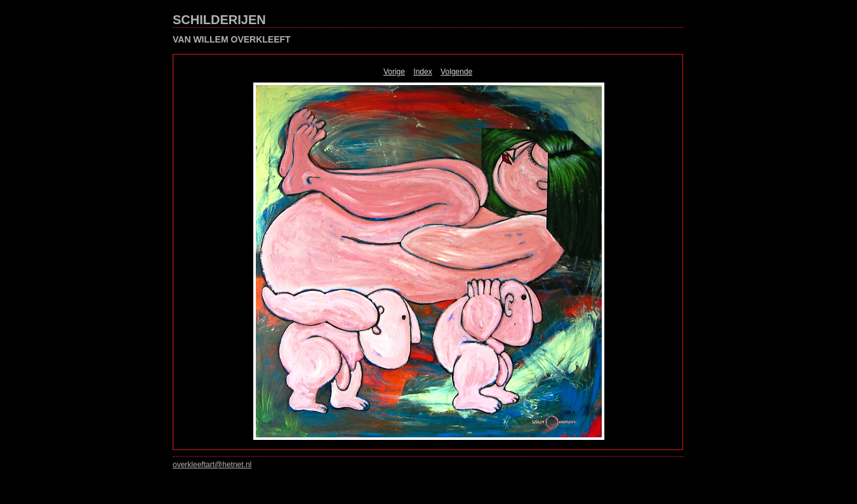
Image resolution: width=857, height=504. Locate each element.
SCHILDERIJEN (219, 20)
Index (422, 72)
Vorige (394, 72)
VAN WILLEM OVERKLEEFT (232, 39)
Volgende (456, 72)
